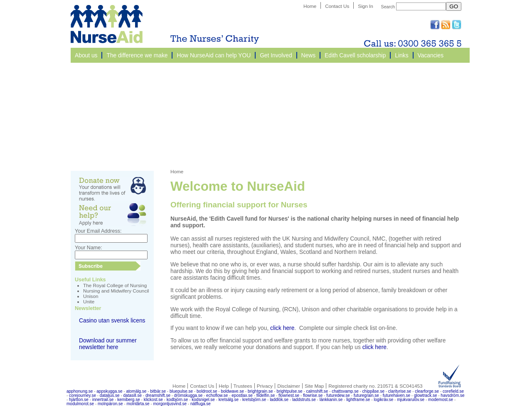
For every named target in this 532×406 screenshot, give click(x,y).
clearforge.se (427, 391)
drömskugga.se (188, 395)
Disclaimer (289, 386)
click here (282, 328)
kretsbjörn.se (254, 400)
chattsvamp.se (345, 391)
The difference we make (137, 55)
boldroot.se (207, 391)
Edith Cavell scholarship (355, 55)
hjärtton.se (79, 400)
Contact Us (337, 6)
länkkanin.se (331, 400)
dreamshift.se (158, 395)
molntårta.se (138, 404)
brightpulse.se (289, 391)
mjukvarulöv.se (411, 400)
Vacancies (431, 55)
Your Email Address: (98, 231)
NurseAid (107, 24)
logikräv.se (383, 400)
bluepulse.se (181, 391)
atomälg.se (136, 391)
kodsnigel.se (203, 400)
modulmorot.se (80, 404)
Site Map (314, 386)
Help (224, 386)
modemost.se (441, 400)
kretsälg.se (229, 400)
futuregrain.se (366, 395)
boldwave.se (232, 391)
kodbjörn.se (177, 400)
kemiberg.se (128, 400)
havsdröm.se (452, 395)
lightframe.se (358, 400)
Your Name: (89, 248)
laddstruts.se (304, 400)
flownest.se (289, 395)
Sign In (366, 6)
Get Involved (276, 55)
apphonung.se (80, 391)
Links (401, 55)
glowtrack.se (426, 395)
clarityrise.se (400, 391)
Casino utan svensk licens (112, 320)
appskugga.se (109, 391)
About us (86, 55)
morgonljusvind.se (170, 404)
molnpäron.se (110, 404)
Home (310, 6)
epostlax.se (242, 395)
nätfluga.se (201, 404)
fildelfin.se (266, 395)
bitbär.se (158, 391)
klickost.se (153, 400)
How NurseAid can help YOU (214, 55)
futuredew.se (338, 395)
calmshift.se (317, 391)
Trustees (243, 386)
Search (388, 7)
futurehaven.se (397, 395)
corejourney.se (83, 395)
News (309, 55)
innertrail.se (103, 400)
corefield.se (453, 391)
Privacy (265, 386)
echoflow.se (217, 395)
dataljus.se (110, 395)
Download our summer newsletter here (108, 344)
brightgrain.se (260, 391)
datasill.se (133, 395)
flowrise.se (313, 395)
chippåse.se (373, 391)
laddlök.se (279, 400)
